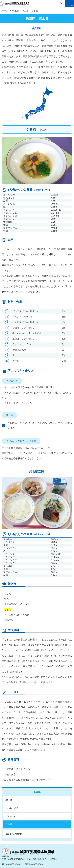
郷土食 (16, 11)
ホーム (5, 11)
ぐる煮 (9, 824)
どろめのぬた (12, 816)
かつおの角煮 (12, 808)
